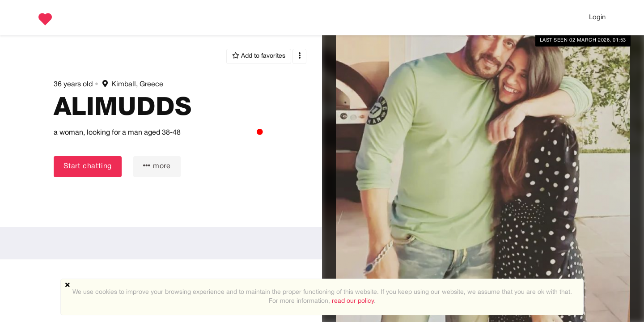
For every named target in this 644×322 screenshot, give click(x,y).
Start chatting (88, 166)
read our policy (353, 301)
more (157, 166)
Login (597, 17)
